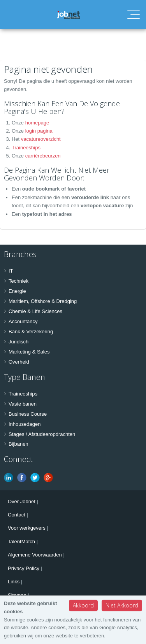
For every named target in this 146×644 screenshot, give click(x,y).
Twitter (35, 478)
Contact (17, 515)
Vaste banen (23, 404)
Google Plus (48, 478)
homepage (37, 123)
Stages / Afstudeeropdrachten (42, 434)
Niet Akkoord (122, 605)
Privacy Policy (24, 568)
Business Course (28, 414)
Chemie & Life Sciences (35, 311)
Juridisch (18, 342)
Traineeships (26, 148)
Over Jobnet (22, 501)
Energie (17, 291)
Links (14, 582)
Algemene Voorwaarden (35, 555)
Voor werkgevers (27, 528)
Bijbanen (18, 444)
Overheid (19, 362)
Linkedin (9, 478)
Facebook (22, 478)
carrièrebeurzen (43, 156)
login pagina (39, 131)
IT (11, 271)
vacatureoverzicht (41, 139)
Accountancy (23, 321)
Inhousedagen (25, 424)
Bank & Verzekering (31, 332)
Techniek (18, 281)
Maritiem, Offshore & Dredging (43, 301)
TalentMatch (21, 542)
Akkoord (83, 605)
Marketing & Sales (29, 352)
